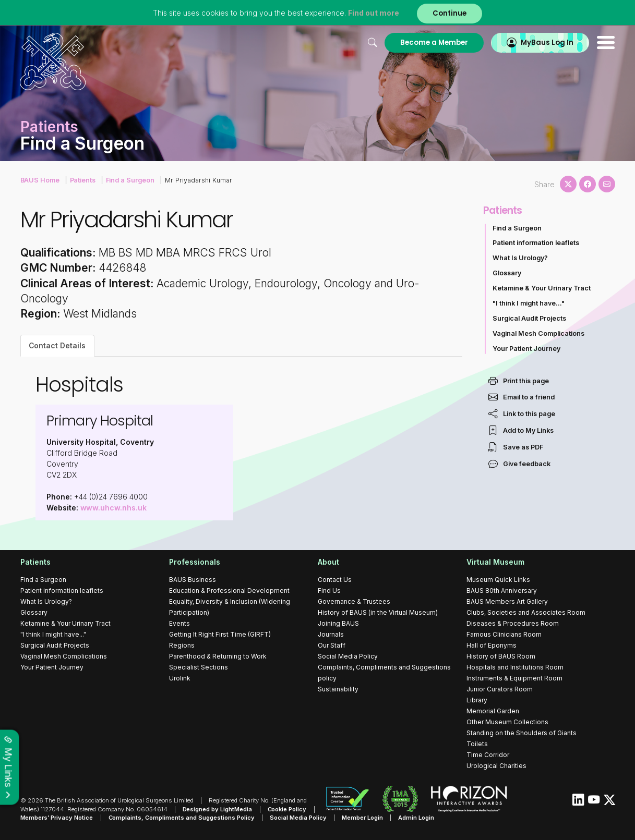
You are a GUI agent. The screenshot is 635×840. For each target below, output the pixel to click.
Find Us (329, 591)
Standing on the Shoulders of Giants (522, 733)
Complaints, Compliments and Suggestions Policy (182, 818)
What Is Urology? (520, 258)
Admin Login (417, 818)
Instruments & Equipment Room (514, 678)
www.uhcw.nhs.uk (114, 508)
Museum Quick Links (498, 580)
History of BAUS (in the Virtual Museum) (378, 612)
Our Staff (332, 645)
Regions (182, 645)
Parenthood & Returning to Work (218, 656)
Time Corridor (488, 755)
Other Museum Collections (507, 722)
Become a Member (434, 42)
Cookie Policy (287, 809)
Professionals (195, 562)
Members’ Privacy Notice (57, 818)
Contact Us (335, 580)
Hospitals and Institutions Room (515, 667)
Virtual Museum (495, 562)
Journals (331, 634)
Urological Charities (496, 766)
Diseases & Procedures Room (513, 623)
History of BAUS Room (501, 656)
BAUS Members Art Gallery (507, 601)
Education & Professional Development (229, 591)
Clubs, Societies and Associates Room (526, 612)
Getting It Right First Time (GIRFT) (220, 634)
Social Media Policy (348, 656)
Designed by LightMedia (218, 809)
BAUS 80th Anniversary (502, 591)
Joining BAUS (338, 623)
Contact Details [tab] (57, 345)
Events (179, 623)
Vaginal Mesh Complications (538, 333)
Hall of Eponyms (492, 645)
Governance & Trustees (354, 601)
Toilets (477, 744)
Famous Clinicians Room (504, 634)
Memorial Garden (493, 711)
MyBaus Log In (547, 42)
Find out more (374, 13)
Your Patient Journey (526, 349)
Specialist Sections (199, 667)
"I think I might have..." (529, 303)
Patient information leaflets (536, 243)
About (328, 562)
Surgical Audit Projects (529, 318)
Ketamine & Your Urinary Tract (542, 288)
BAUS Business (193, 580)
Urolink (180, 678)
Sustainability (338, 689)
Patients (83, 180)
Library (477, 700)
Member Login (363, 818)
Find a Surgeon (130, 180)
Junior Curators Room (500, 689)
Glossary (507, 273)
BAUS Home (40, 180)
